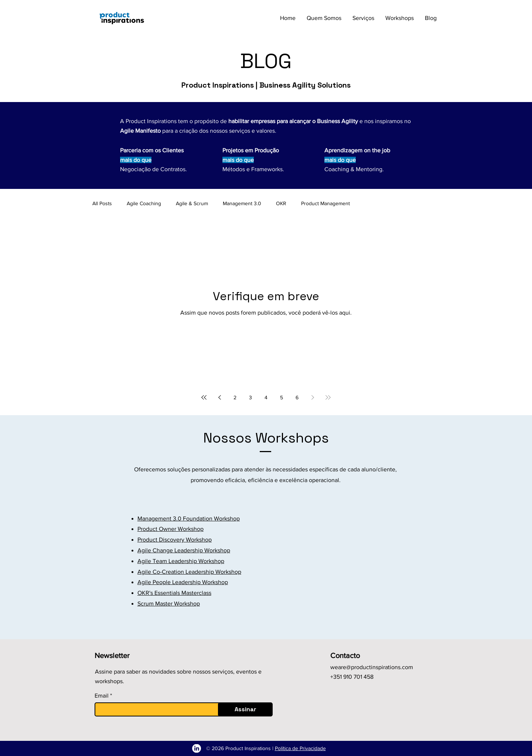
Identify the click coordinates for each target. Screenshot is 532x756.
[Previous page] (219, 397)
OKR (281, 203)
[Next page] (313, 397)
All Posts (102, 203)
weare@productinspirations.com (372, 667)
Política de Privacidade (300, 748)
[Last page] (328, 397)
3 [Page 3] (250, 397)
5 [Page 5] (282, 397)
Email (102, 696)
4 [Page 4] (266, 397)
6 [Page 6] (297, 397)
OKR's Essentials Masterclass (174, 593)
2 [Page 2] (235, 397)
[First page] (204, 397)
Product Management (325, 203)
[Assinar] (245, 709)
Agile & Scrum (192, 203)
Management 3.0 (242, 203)
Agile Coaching (144, 203)
